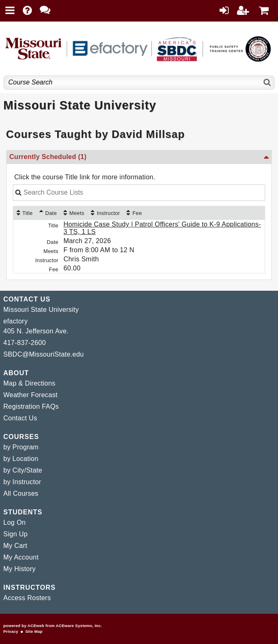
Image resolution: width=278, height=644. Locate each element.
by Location (21, 459)
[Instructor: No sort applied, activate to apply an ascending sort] (105, 213)
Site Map (34, 631)
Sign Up (16, 534)
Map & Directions (29, 383)
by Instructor (22, 482)
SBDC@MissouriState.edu (44, 354)
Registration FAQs (31, 406)
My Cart (15, 546)
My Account (21, 557)
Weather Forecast (30, 395)
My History (19, 569)
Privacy (11, 631)
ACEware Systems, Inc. (79, 626)
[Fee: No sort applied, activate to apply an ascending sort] (134, 213)
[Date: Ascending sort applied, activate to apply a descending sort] (48, 213)
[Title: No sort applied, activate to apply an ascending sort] (25, 213)
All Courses (21, 493)
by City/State (23, 470)
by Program (21, 447)
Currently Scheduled (48, 157)
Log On (15, 522)
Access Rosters (27, 598)
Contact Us (20, 418)
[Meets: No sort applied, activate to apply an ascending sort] (74, 213)
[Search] (267, 83)
